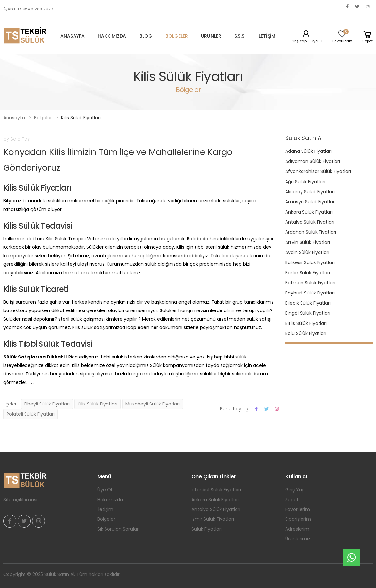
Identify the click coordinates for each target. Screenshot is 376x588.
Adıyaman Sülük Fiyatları (313, 161)
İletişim (266, 36)
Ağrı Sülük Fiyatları (305, 182)
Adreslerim (297, 529)
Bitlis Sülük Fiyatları (306, 323)
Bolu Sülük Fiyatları (306, 333)
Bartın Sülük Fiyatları (308, 273)
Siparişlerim (298, 519)
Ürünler (211, 36)
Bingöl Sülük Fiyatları (308, 313)
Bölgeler (177, 36)
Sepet (292, 500)
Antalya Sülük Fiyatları (310, 222)
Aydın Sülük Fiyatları (307, 252)
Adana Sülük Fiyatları (308, 151)
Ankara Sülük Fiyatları (309, 212)
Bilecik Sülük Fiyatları (308, 303)
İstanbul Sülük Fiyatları (216, 490)
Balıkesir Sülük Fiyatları (310, 262)
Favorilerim (298, 509)
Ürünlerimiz (298, 539)
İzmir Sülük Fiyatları (213, 519)
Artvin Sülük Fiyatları (308, 242)
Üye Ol (105, 490)
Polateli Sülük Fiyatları (31, 414)
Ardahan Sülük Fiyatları (311, 232)
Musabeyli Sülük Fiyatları (153, 404)
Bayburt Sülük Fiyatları (310, 293)
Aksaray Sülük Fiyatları (310, 192)
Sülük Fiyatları (207, 529)
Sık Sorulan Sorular (118, 529)
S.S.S (239, 36)
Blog (146, 36)
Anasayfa (73, 36)
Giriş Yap (295, 490)
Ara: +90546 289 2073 (28, 9)
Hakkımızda (112, 36)
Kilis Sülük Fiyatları (98, 404)
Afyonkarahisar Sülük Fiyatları (318, 171)
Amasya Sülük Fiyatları (310, 202)
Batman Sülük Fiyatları (310, 283)
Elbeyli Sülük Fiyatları (47, 404)
